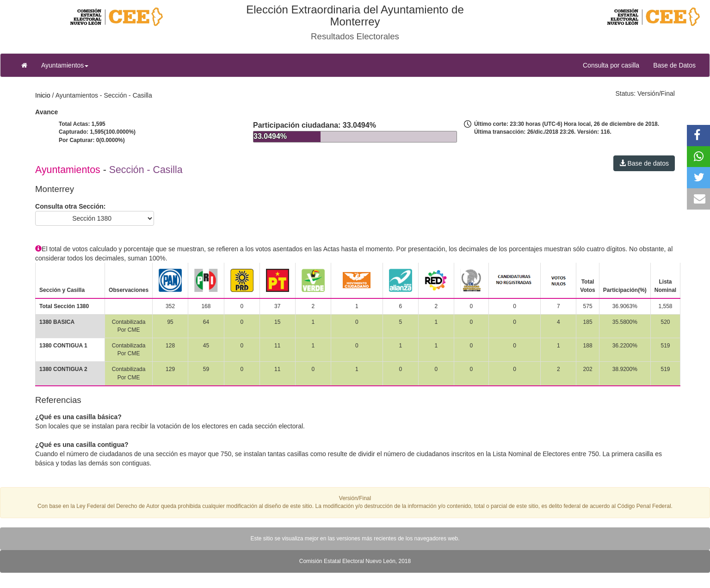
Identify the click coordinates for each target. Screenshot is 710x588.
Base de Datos (674, 65)
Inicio (43, 95)
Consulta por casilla (614, 65)
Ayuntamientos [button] (65, 65)
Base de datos (644, 163)
